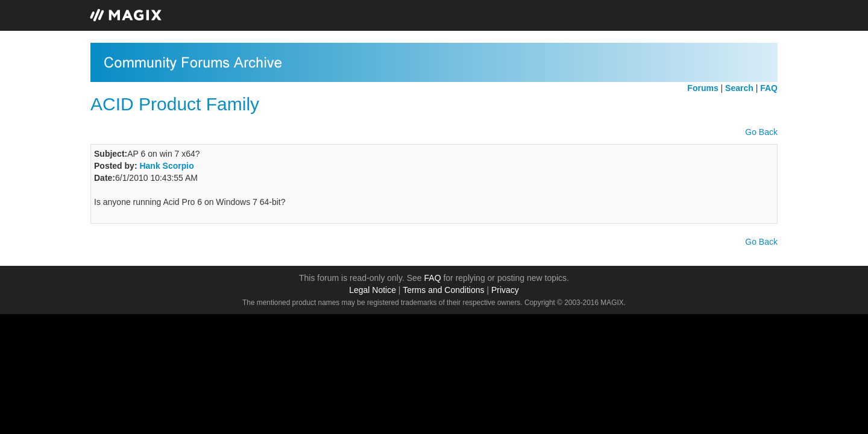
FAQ (433, 278)
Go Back (761, 132)
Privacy (505, 290)
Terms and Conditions (443, 290)
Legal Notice (373, 290)
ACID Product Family (175, 104)
